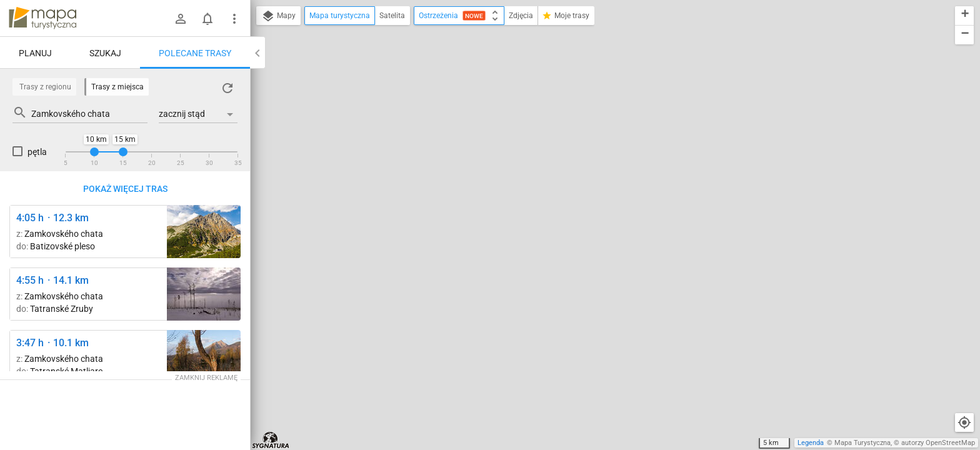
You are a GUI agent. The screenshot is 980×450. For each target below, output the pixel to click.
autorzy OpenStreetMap (938, 443)
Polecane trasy (195, 53)
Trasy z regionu (45, 87)
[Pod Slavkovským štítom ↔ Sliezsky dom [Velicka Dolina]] (204, 232)
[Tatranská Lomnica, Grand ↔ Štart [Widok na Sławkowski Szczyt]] (204, 357)
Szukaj (105, 53)
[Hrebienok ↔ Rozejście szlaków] (204, 294)
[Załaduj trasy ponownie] (227, 88)
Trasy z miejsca (117, 87)
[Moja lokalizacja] (964, 422)
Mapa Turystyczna (862, 443)
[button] (964, 16)
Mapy (278, 16)
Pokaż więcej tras (125, 189)
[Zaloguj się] (181, 19)
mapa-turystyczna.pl (42, 18)
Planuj (35, 53)
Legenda (811, 443)
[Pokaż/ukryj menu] (234, 19)
